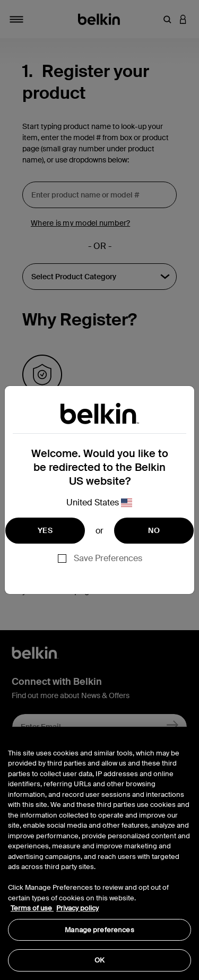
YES (45, 530)
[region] (99, 853)
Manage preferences (99, 930)
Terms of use (32, 908)
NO (154, 530)
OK (99, 960)
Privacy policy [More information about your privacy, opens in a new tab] (77, 908)
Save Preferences (108, 558)
